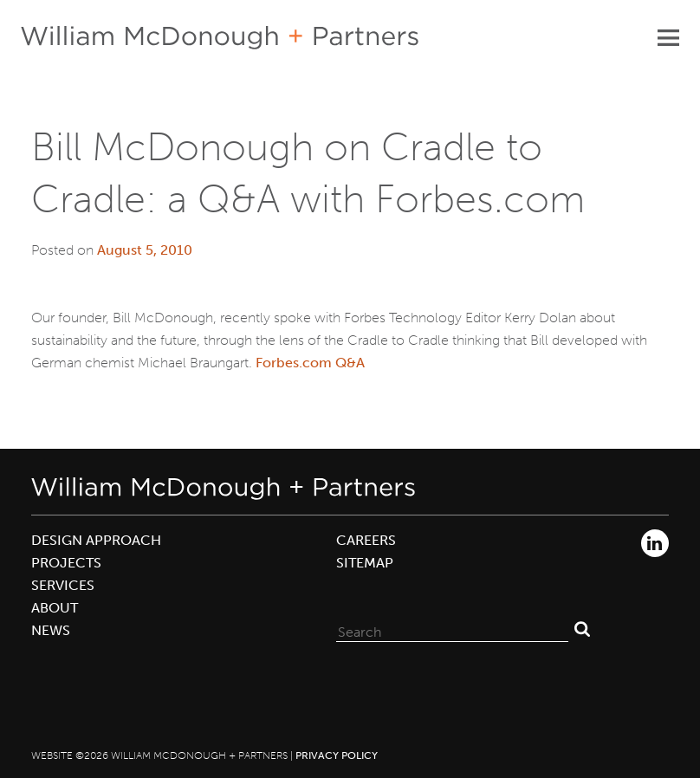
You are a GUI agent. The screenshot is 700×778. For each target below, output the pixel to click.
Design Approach (96, 540)
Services (63, 585)
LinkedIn (655, 543)
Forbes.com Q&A (310, 363)
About (55, 608)
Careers (366, 540)
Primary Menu (668, 37)
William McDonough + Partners (220, 38)
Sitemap (365, 563)
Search (582, 628)
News (51, 630)
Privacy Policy (337, 755)
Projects (66, 563)
